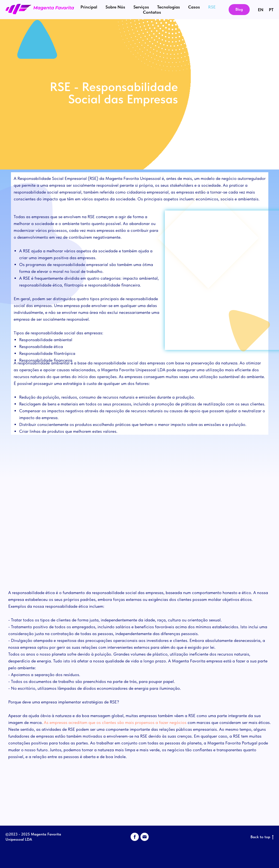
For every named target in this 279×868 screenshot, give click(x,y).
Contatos (152, 12)
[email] (145, 837)
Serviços (141, 7)
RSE (212, 7)
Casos (194, 7)
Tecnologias (169, 7)
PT (271, 10)
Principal (89, 7)
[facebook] (135, 837)
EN (261, 10)
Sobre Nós (115, 7)
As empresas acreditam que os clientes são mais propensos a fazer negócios (115, 722)
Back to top (262, 837)
